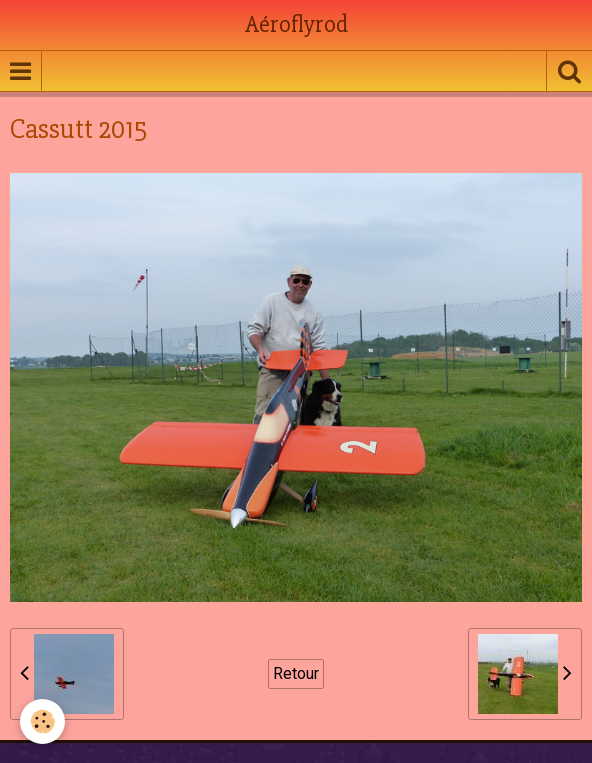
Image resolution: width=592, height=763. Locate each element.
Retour (296, 673)
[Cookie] (42, 721)
